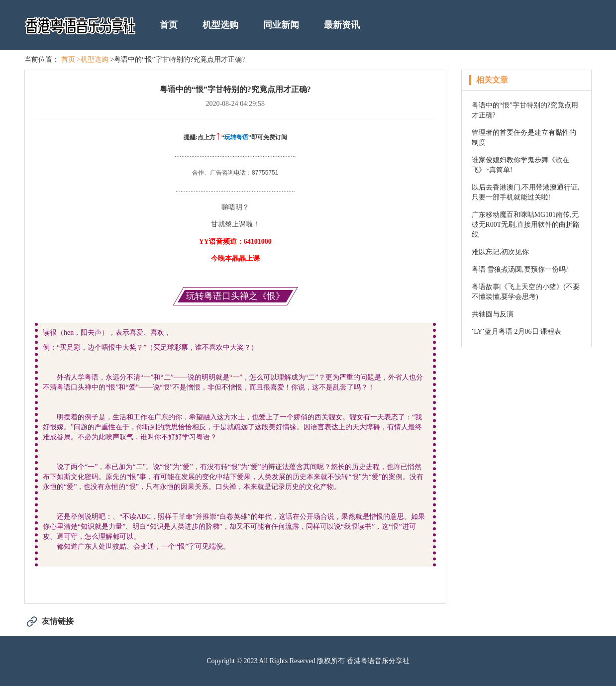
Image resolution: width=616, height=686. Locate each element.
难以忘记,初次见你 (501, 252)
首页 (169, 25)
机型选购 (220, 25)
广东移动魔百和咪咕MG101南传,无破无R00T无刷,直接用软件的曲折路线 (526, 225)
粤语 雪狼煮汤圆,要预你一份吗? (520, 269)
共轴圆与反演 (493, 314)
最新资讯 (342, 25)
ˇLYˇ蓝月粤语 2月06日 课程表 (517, 332)
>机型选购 (93, 59)
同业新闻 (281, 25)
